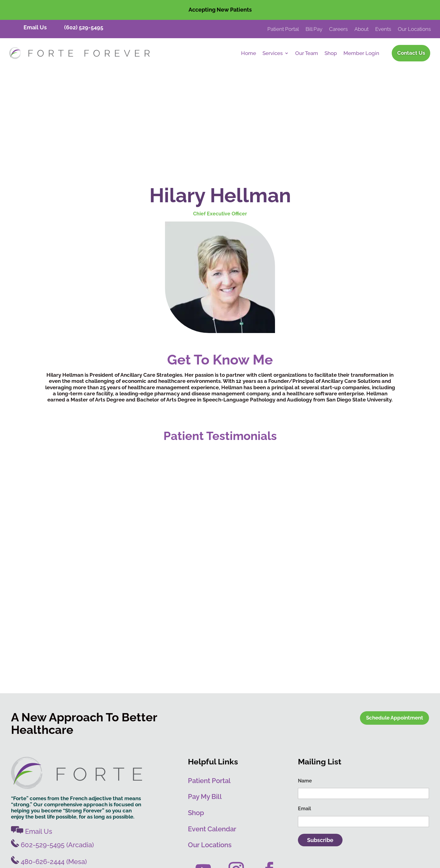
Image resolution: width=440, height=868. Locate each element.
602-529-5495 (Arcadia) (52, 748)
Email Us (35, 27)
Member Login (361, 54)
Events (383, 29)
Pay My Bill (205, 700)
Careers (338, 29)
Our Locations (414, 29)
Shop (331, 54)
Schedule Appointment (395, 621)
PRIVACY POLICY (395, 817)
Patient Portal (283, 29)
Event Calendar (212, 732)
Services (273, 54)
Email (304, 712)
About (361, 29)
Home (249, 54)
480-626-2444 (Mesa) (49, 765)
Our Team (307, 54)
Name (305, 684)
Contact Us (411, 53)
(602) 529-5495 (84, 27)
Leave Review (253, 855)
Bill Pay (314, 29)
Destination (222, 817)
